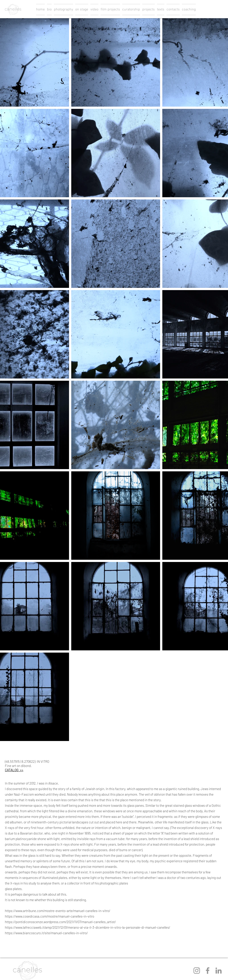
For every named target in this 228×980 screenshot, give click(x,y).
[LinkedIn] (219, 971)
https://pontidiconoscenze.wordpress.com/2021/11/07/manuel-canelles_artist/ (60, 922)
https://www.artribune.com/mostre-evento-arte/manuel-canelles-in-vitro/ (58, 911)
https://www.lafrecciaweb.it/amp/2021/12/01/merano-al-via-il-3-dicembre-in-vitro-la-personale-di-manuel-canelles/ (88, 927)
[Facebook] (208, 971)
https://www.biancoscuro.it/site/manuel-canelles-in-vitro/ (46, 933)
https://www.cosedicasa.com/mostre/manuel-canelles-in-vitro (50, 916)
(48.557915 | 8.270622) (20, 761)
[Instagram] (197, 971)
